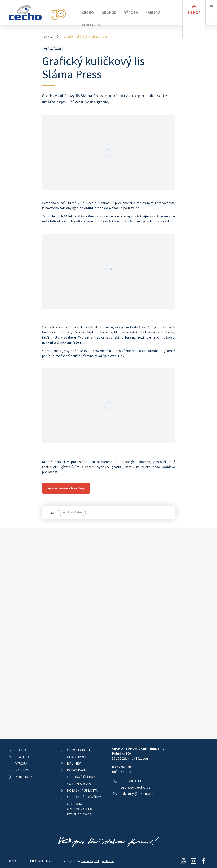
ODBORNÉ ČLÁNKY (81, 777)
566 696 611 (131, 781)
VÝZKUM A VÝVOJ (79, 784)
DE (211, 19)
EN (211, 6)
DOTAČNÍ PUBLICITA (82, 790)
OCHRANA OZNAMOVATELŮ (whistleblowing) (80, 809)
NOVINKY (74, 763)
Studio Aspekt (90, 861)
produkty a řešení (72, 512)
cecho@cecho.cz (135, 787)
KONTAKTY (91, 25)
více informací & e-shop (66, 488)
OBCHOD (109, 12)
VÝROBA (131, 12)
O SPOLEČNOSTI (79, 750)
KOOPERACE (76, 770)
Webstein (108, 861)
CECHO (88, 12)
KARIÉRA (153, 12)
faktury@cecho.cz (137, 793)
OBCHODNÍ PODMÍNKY (84, 797)
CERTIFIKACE (77, 757)
